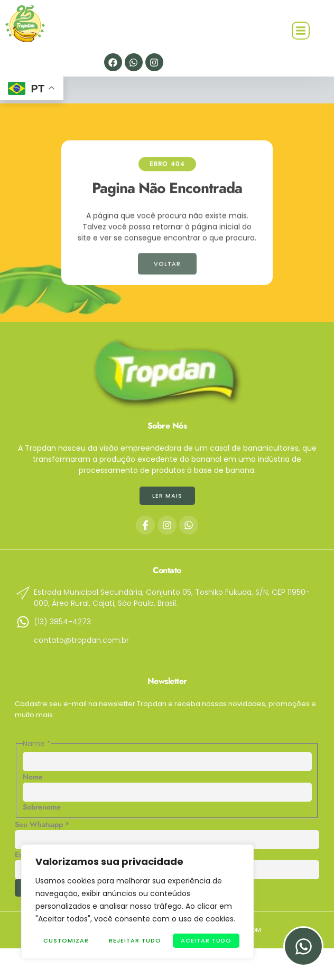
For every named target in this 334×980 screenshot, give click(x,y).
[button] (301, 31)
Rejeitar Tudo (135, 940)
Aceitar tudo (206, 940)
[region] (137, 902)
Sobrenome (42, 807)
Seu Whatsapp (42, 824)
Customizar (66, 940)
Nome (33, 777)
